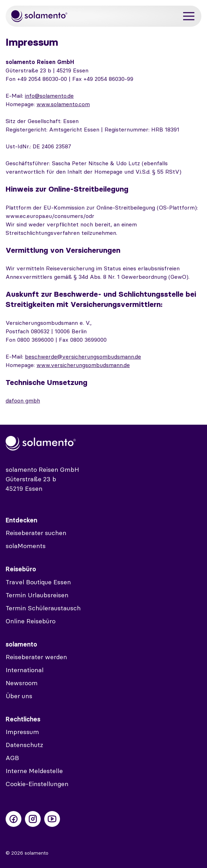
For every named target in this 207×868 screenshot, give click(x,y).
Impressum (22, 732)
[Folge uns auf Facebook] (14, 819)
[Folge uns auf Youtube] (52, 819)
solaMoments (26, 546)
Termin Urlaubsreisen (37, 595)
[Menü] (189, 16)
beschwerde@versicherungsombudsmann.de (83, 356)
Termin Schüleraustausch (43, 608)
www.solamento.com (63, 104)
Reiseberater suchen (36, 533)
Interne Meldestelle (34, 771)
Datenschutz (24, 745)
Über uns (19, 696)
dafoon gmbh (23, 400)
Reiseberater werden (36, 657)
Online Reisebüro (31, 621)
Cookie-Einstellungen (37, 784)
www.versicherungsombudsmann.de (83, 365)
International (25, 670)
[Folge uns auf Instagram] (33, 819)
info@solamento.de (49, 96)
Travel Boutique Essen (38, 582)
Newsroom (22, 683)
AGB (12, 758)
